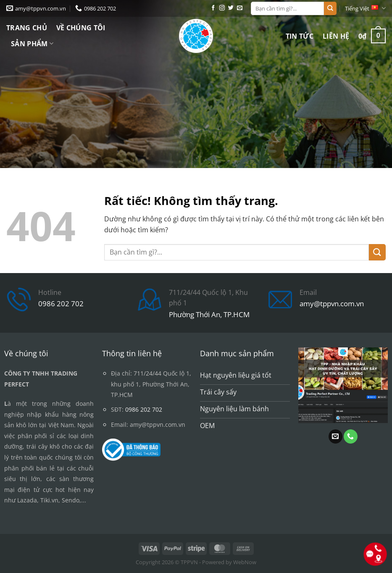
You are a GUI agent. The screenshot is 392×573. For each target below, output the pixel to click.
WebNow (245, 562)
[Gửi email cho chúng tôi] (240, 8)
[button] (372, 36)
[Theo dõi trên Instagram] (222, 8)
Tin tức (300, 36)
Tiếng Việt (365, 8)
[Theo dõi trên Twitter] (231, 8)
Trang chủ (27, 28)
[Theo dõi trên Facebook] (213, 8)
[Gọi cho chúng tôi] (351, 436)
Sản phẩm (32, 44)
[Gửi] (330, 8)
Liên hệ (336, 36)
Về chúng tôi (81, 28)
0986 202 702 (61, 304)
